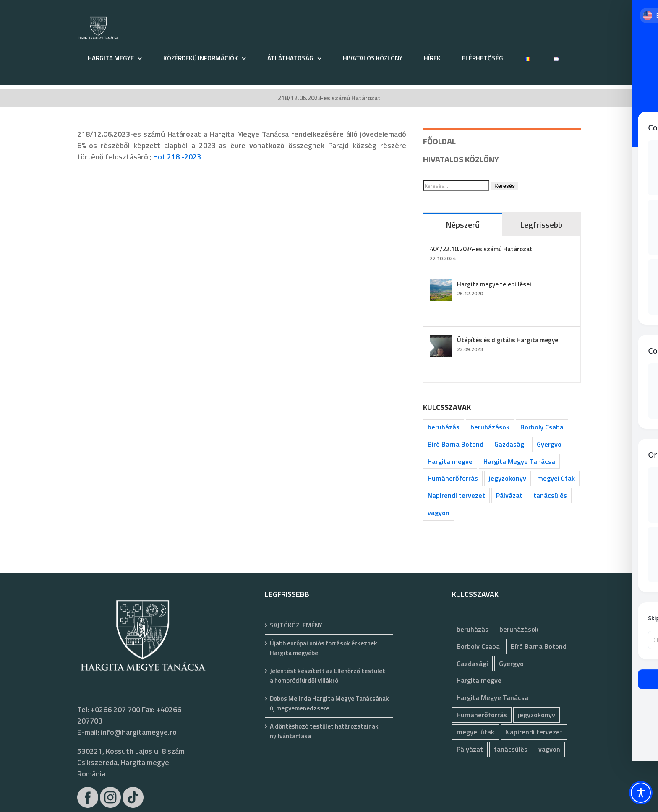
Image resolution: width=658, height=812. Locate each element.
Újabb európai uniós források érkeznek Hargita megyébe (324, 648)
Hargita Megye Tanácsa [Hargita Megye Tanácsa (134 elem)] (519, 461)
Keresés (505, 186)
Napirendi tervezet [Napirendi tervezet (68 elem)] (456, 495)
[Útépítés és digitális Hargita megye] (441, 341)
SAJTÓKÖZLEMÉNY (296, 625)
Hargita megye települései (494, 284)
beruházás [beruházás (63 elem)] (444, 427)
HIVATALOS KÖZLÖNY (461, 159)
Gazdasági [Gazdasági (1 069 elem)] (510, 444)
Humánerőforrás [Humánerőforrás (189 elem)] (453, 478)
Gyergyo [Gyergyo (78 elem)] (549, 444)
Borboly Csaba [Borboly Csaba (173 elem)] (542, 427)
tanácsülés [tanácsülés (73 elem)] (550, 495)
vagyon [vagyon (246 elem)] (439, 513)
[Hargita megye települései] (441, 285)
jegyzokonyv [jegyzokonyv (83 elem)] (508, 478)
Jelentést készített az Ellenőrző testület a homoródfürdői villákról (328, 676)
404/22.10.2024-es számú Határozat (481, 249)
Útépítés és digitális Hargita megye (508, 340)
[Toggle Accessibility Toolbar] (641, 793)
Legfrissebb (541, 225)
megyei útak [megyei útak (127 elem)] (556, 478)
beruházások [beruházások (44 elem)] (490, 427)
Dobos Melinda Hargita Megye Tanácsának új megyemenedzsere (329, 704)
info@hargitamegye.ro (139, 732)
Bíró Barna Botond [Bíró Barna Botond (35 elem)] (456, 444)
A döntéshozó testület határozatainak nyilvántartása (324, 731)
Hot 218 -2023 (177, 157)
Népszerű (463, 225)
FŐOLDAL (439, 141)
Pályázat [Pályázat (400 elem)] (509, 495)
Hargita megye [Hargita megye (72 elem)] (450, 461)
